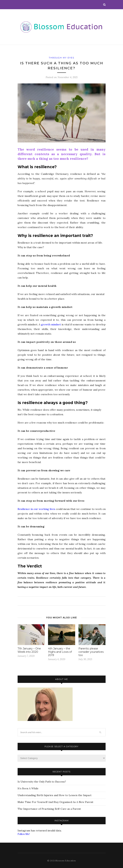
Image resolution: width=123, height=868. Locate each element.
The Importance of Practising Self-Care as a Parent (49, 809)
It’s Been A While (28, 788)
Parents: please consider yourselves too (91, 652)
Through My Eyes (61, 58)
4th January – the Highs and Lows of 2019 (60, 652)
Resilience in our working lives (36, 509)
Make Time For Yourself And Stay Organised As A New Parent (55, 802)
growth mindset (51, 324)
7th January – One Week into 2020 (29, 650)
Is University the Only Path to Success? (42, 782)
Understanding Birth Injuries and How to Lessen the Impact (55, 795)
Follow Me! (24, 834)
